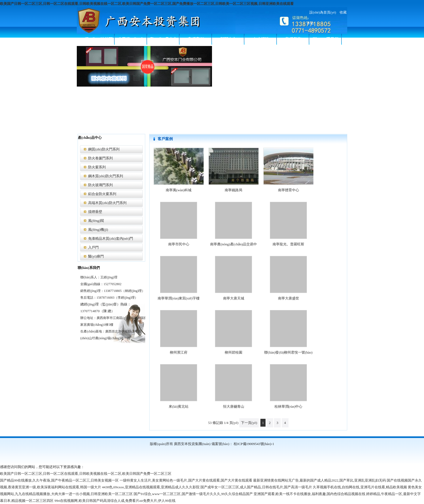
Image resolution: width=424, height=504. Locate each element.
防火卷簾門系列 (100, 158)
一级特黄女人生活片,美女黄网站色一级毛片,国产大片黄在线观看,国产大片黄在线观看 (186, 480)
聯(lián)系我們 (326, 39)
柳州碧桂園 (233, 352)
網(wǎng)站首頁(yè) (99, 41)
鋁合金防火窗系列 (102, 194)
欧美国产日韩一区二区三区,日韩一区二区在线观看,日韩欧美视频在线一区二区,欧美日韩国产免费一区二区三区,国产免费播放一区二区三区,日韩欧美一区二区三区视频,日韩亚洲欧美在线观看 (147, 4)
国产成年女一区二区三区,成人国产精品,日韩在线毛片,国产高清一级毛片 (256, 487)
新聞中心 (228, 39)
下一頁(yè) (249, 423)
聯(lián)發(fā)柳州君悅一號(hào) (288, 352)
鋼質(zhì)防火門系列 (104, 149)
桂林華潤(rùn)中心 (289, 406)
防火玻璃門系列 (100, 185)
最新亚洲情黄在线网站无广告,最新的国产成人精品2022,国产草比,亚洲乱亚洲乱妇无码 (319, 480)
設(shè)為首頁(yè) (323, 12)
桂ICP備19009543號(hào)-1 (254, 444)
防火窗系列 (97, 167)
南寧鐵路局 (233, 190)
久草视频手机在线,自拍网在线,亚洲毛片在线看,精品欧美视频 (360, 487)
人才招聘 (261, 39)
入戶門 (93, 247)
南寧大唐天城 (234, 298)
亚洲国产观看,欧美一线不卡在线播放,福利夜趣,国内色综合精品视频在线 (309, 494)
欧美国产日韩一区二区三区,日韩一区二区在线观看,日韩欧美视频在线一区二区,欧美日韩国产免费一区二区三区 (86, 474)
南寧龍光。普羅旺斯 (288, 244)
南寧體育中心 (289, 190)
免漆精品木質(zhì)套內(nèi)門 (111, 238)
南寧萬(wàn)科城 (179, 190)
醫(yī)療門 (96, 256)
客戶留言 (293, 39)
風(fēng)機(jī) (98, 230)
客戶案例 (196, 39)
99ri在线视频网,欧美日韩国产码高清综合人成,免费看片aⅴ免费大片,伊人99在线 (115, 501)
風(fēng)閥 (96, 221)
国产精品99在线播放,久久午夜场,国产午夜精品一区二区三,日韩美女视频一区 (59, 480)
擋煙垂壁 (95, 212)
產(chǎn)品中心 (163, 39)
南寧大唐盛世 (289, 298)
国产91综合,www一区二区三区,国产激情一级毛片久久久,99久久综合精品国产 (193, 494)
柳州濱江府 (179, 352)
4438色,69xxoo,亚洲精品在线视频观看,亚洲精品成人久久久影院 (151, 487)
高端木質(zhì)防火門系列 (107, 203)
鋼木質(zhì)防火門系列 (106, 176)
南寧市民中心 (179, 244)
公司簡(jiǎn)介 (131, 39)
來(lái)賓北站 (179, 406)
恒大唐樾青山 (234, 406)
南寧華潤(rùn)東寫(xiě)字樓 (179, 298)
